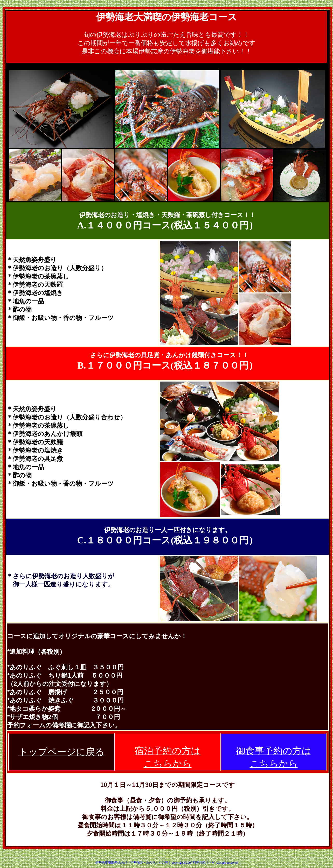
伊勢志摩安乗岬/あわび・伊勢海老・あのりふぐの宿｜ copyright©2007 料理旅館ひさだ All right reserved (166, 863)
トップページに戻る (62, 752)
